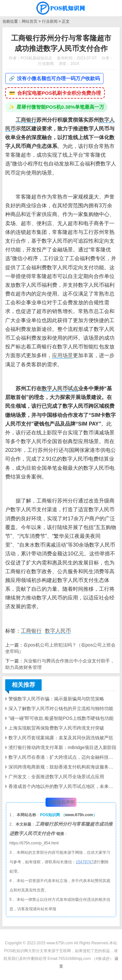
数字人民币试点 (60, 388)
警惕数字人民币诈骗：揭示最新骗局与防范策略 (56, 699)
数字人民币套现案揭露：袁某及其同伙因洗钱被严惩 (61, 738)
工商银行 (26, 120)
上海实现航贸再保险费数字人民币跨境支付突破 (56, 728)
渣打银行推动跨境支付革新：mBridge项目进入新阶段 (62, 747)
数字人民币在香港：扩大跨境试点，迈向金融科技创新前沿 (63, 757)
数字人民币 (58, 631)
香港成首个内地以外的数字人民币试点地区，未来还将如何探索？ (63, 786)
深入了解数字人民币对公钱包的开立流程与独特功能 (61, 708)
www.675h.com (79, 815)
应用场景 (62, 355)
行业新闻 (50, 21)
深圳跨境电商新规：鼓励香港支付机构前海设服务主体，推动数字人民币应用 (63, 767)
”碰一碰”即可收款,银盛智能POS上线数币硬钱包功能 (61, 718)
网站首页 (30, 21)
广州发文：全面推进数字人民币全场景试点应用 (56, 777)
